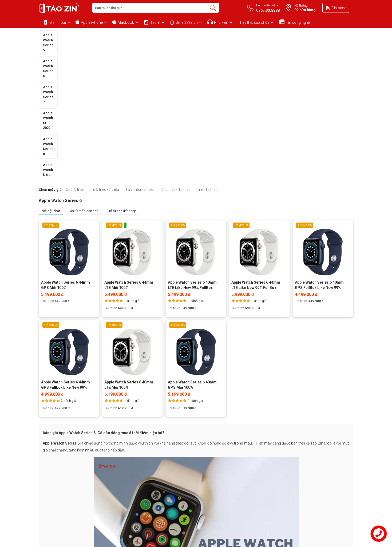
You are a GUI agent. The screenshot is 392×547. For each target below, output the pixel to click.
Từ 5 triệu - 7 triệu (105, 50)
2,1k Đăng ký (307, 491)
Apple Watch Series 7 (148, 35)
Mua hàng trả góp (52, 481)
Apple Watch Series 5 (60, 35)
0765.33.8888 (231, 471)
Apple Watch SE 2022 (192, 35)
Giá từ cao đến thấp (122, 71)
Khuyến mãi (106, 474)
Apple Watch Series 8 (235, 35)
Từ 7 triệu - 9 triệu (140, 50)
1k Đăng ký (282, 491)
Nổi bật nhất (51, 71)
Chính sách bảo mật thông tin (61, 494)
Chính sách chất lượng (56, 508)
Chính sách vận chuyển (56, 501)
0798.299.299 (231, 502)
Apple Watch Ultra (277, 35)
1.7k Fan (260, 491)
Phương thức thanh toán (57, 487)
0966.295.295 (231, 487)
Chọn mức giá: (51, 50)
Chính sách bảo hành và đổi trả (62, 467)
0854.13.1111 (276, 472)
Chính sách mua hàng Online (61, 474)
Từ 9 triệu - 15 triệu (175, 50)
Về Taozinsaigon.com (113, 467)
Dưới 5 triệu (75, 50)
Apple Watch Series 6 (104, 35)
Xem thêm (196, 440)
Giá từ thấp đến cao (83, 71)
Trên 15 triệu (207, 50)
